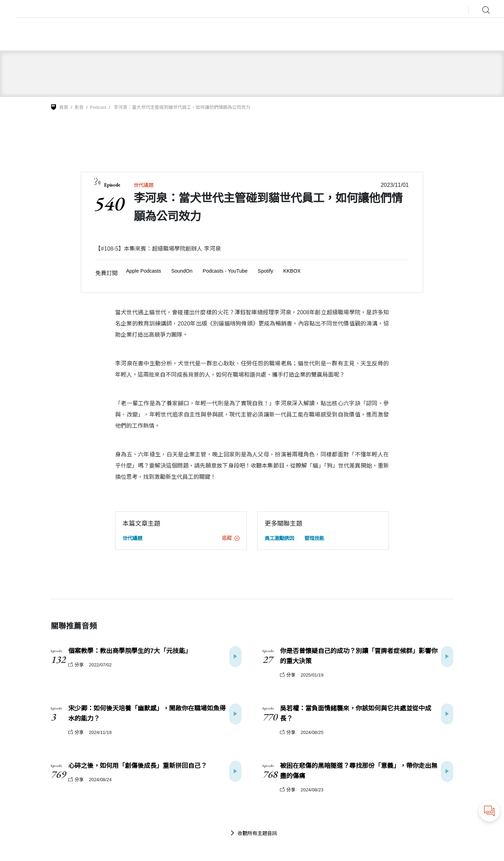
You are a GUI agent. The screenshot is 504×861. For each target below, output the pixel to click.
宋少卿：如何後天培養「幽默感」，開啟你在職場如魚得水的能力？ (147, 713)
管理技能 (314, 538)
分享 (76, 665)
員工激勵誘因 (279, 538)
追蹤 (231, 538)
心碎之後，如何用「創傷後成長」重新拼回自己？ (138, 766)
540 (108, 203)
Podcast (98, 107)
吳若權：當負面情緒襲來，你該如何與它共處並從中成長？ (356, 713)
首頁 (64, 107)
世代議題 (143, 185)
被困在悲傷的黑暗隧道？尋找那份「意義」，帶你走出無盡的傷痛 (359, 771)
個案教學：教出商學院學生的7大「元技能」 (130, 651)
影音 (79, 107)
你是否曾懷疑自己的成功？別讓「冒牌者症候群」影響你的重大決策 (359, 656)
